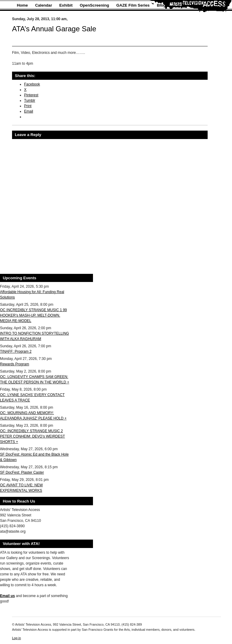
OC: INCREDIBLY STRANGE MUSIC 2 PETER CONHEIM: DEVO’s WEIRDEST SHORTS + (32, 436)
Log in (16, 638)
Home (22, 5)
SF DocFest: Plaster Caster (22, 472)
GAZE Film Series (133, 5)
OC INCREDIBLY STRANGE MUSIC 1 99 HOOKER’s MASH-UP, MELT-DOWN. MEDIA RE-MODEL (33, 315)
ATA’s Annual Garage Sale (54, 29)
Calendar (44, 5)
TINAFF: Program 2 (16, 351)
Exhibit (66, 5)
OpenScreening (94, 5)
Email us (7, 596)
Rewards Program (15, 364)
